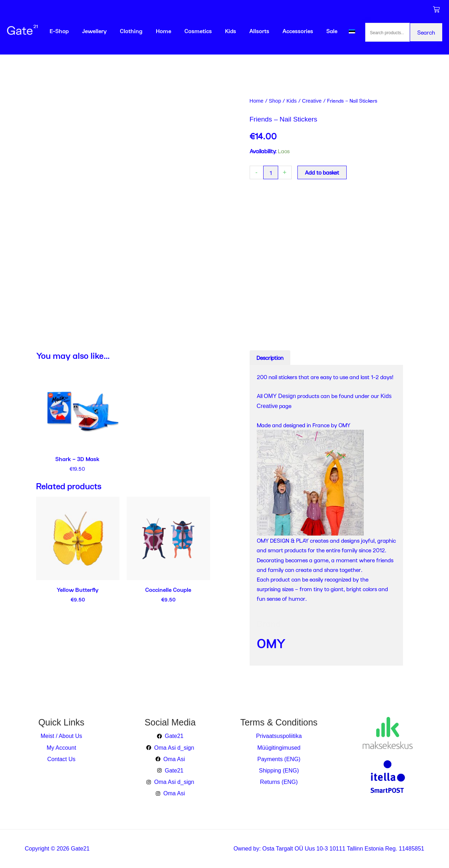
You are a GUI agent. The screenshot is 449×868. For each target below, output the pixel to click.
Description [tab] (270, 358)
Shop (275, 101)
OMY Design (280, 396)
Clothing (131, 31)
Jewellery (94, 31)
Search (426, 32)
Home (164, 31)
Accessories (298, 31)
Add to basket (322, 172)
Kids (231, 31)
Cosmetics (198, 31)
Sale (332, 31)
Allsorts (259, 31)
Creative (312, 101)
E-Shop (59, 31)
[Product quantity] (271, 172)
